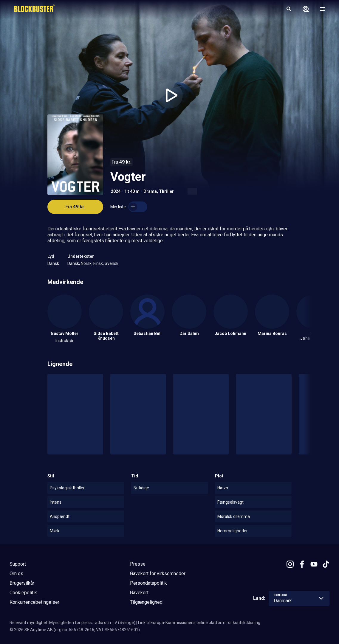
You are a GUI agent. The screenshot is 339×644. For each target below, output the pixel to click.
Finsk (98, 263)
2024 (116, 191)
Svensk (112, 263)
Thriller (166, 191)
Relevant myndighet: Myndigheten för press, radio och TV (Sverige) (72, 623)
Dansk (53, 263)
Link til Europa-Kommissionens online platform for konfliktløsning (199, 623)
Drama (150, 191)
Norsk (86, 263)
